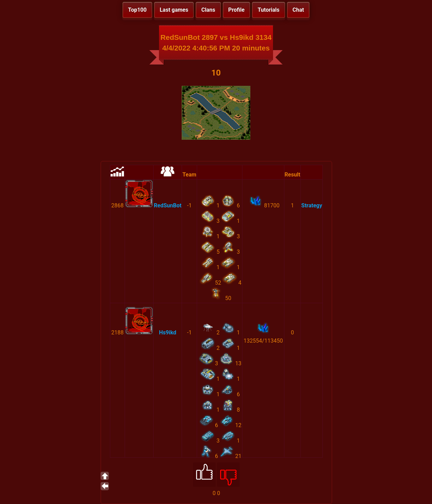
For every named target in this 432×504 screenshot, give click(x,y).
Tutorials (269, 10)
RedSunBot (168, 205)
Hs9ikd (168, 333)
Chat (298, 10)
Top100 (137, 10)
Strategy (312, 205)
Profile (237, 10)
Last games (174, 10)
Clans (208, 10)
